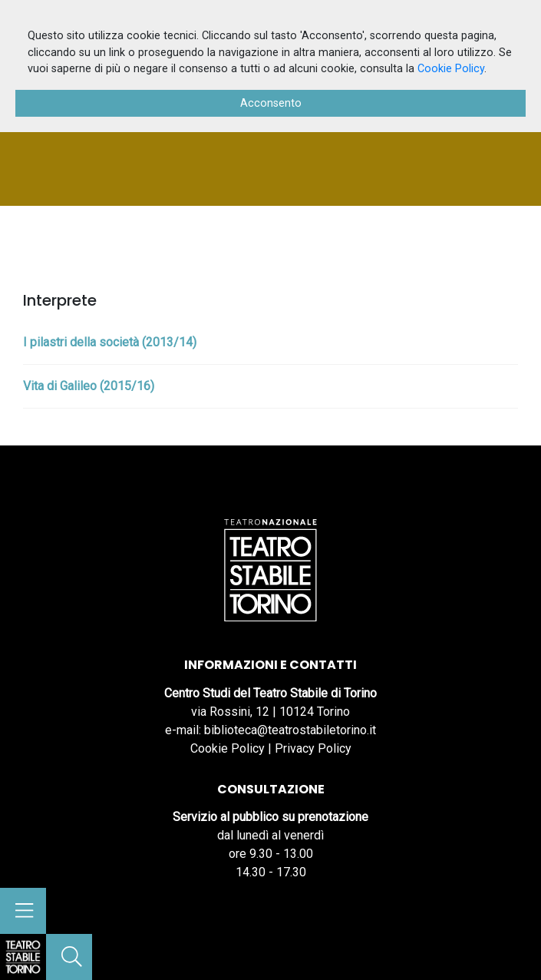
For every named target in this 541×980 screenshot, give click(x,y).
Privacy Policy (313, 748)
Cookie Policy (228, 748)
